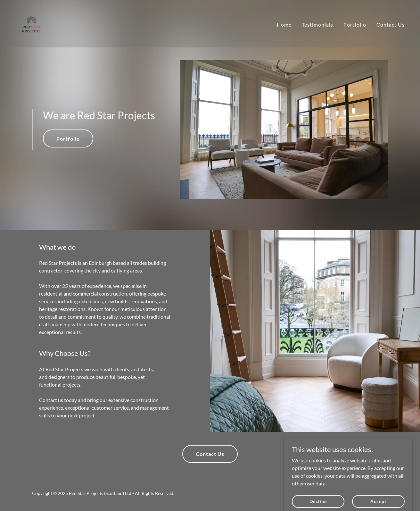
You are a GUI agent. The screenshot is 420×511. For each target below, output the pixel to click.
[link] (31, 23)
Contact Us (210, 454)
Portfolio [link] (355, 25)
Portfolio (68, 139)
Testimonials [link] (317, 25)
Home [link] (284, 25)
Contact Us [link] (391, 25)
